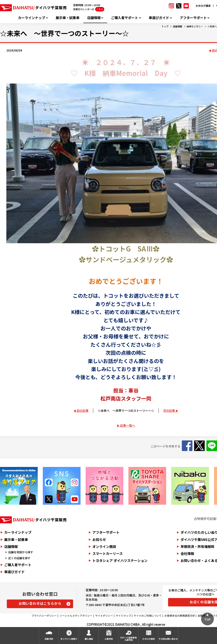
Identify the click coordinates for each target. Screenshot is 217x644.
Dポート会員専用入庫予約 (129, 639)
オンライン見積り (69, 639)
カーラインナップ (32, 18)
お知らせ (99, 539)
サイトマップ (123, 615)
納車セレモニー (195, 26)
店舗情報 (94, 18)
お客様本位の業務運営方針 (180, 615)
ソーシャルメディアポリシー (76, 615)
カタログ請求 (203, 6)
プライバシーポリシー (44, 615)
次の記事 (169, 411)
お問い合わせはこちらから (40, 603)
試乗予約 (49, 639)
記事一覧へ (128, 425)
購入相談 (89, 639)
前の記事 (83, 411)
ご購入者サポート (125, 18)
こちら (100, 9)
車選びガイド (159, 18)
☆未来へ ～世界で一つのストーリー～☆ (126, 411)
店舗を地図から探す (21, 552)
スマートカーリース (108, 553)
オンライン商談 (104, 546)
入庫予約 (109, 639)
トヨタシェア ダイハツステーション (120, 560)
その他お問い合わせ (168, 639)
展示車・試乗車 (68, 18)
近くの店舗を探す (19, 558)
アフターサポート (193, 18)
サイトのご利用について (148, 615)
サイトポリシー (104, 615)
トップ (165, 26)
